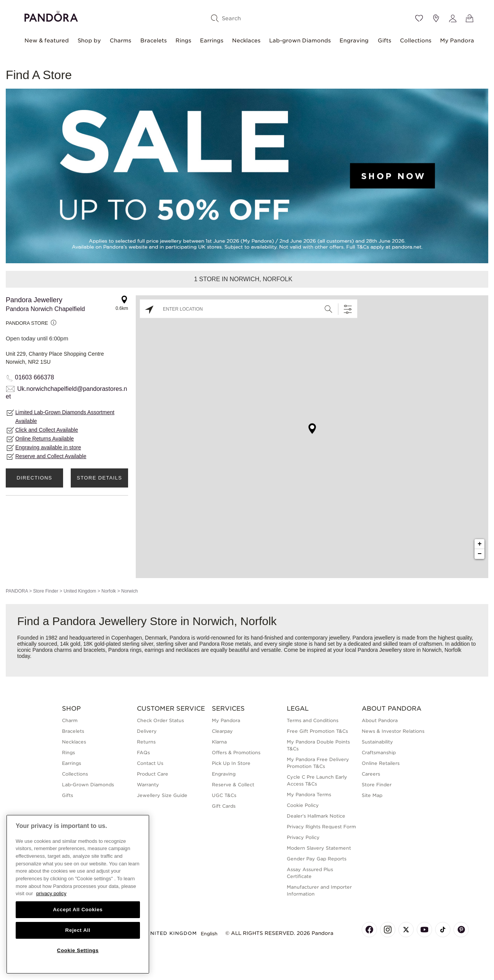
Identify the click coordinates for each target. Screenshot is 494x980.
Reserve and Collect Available (51, 456)
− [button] (480, 554)
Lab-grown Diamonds (300, 40)
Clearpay (222, 731)
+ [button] (480, 544)
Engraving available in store (48, 447)
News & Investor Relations (393, 731)
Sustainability (377, 742)
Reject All (78, 930)
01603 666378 (34, 377)
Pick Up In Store (231, 763)
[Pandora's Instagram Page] (388, 930)
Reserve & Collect (233, 785)
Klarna (219, 742)
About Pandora (380, 720)
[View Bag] (470, 18)
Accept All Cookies (78, 910)
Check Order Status (160, 720)
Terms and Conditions (313, 720)
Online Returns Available (45, 439)
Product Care (153, 774)
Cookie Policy (303, 805)
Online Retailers (381, 763)
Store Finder (45, 591)
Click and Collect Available (47, 430)
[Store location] (436, 18)
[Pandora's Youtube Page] (424, 930)
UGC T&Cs (224, 795)
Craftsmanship (379, 752)
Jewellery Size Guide (162, 795)
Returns (146, 742)
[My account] (453, 18)
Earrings (212, 40)
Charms (120, 40)
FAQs (143, 752)
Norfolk (109, 591)
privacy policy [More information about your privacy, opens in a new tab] (51, 893)
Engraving (354, 40)
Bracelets (154, 40)
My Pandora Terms (309, 795)
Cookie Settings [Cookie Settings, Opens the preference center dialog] (78, 950)
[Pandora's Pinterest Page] (461, 930)
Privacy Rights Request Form (321, 827)
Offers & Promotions (236, 752)
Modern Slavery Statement (319, 848)
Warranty (148, 785)
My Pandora (457, 40)
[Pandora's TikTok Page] (443, 930)
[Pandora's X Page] (406, 930)
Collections (416, 40)
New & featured (47, 40)
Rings (183, 40)
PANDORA (17, 591)
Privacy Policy (303, 837)
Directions (34, 478)
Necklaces (246, 40)
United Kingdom (80, 591)
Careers (371, 774)
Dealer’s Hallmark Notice (316, 816)
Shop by (89, 40)
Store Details (99, 478)
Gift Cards (224, 806)
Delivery (147, 731)
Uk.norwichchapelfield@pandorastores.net (67, 393)
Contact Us (150, 763)
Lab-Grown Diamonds (88, 785)
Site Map (372, 795)
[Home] (51, 15)
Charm (70, 720)
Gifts (384, 40)
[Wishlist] (419, 18)
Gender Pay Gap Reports (317, 859)
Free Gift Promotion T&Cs (317, 731)
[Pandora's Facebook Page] (369, 930)
